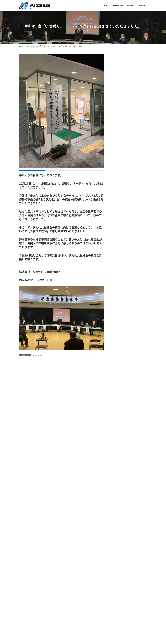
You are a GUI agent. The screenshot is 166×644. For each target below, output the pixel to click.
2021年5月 (117, 501)
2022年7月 (117, 435)
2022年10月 (117, 421)
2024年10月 (117, 309)
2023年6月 (117, 384)
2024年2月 (117, 346)
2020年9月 (117, 539)
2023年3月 (117, 398)
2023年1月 (117, 407)
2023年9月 (117, 370)
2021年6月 (117, 497)
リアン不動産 (118, 226)
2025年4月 (117, 280)
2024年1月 (117, 351)
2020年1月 (117, 567)
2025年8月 (117, 262)
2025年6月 (117, 271)
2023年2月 (117, 403)
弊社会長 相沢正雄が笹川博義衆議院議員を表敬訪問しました (136, 80)
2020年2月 (117, 562)
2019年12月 (117, 572)
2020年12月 (117, 525)
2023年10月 (117, 365)
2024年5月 (117, 332)
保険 (41, 355)
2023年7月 (117, 379)
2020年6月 (117, 553)
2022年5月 (117, 445)
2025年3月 (117, 285)
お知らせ (34, 355)
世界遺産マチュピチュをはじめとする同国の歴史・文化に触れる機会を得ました (136, 137)
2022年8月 (117, 431)
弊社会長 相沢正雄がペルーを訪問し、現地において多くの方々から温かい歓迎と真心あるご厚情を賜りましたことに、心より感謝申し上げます (136, 122)
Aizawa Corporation (81, 626)
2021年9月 (117, 482)
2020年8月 (117, 543)
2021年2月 (117, 515)
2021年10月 (117, 478)
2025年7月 (117, 266)
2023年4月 (117, 393)
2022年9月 (117, 426)
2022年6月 (117, 440)
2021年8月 (117, 487)
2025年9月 (117, 257)
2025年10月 (117, 252)
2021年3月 (117, 510)
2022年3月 (117, 454)
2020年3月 (117, 557)
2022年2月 (117, 459)
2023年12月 (117, 356)
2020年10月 (117, 534)
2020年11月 (117, 529)
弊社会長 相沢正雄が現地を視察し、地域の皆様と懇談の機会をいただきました (136, 174)
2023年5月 (117, 388)
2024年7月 (117, 323)
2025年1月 (117, 295)
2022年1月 (117, 464)
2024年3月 (117, 342)
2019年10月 (117, 576)
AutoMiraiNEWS (119, 207)
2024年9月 (117, 313)
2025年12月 (117, 243)
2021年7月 (117, 492)
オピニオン (117, 216)
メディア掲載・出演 (120, 221)
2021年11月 (117, 473)
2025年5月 (117, 276)
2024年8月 (117, 318)
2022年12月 (117, 412)
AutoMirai (117, 203)
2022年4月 (117, 450)
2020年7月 (117, 548)
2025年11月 (117, 248)
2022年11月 (117, 417)
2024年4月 (117, 337)
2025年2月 (117, 290)
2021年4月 (117, 506)
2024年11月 (117, 304)
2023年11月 (117, 360)
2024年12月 (117, 299)
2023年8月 (117, 374)
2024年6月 (117, 327)
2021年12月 (117, 468)
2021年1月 (117, 520)
